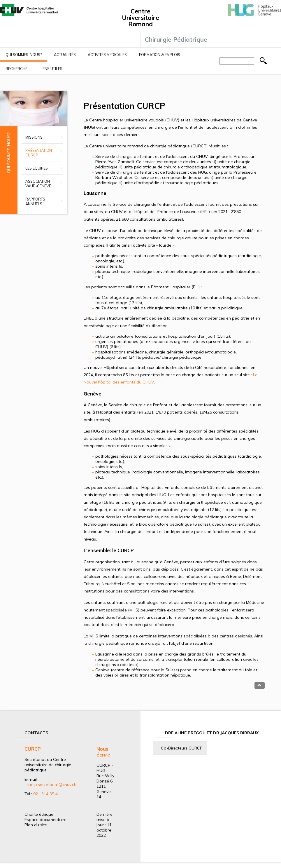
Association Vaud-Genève (38, 184)
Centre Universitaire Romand (140, 18)
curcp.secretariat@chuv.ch (51, 785)
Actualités (65, 55)
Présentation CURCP (39, 153)
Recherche (16, 69)
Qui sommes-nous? (24, 55)
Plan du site (36, 825)
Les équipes (37, 168)
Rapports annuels (35, 201)
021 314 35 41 (47, 794)
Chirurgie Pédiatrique (176, 39)
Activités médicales (107, 55)
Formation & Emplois (160, 55)
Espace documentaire (45, 820)
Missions (34, 137)
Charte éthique (39, 814)
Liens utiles (51, 69)
